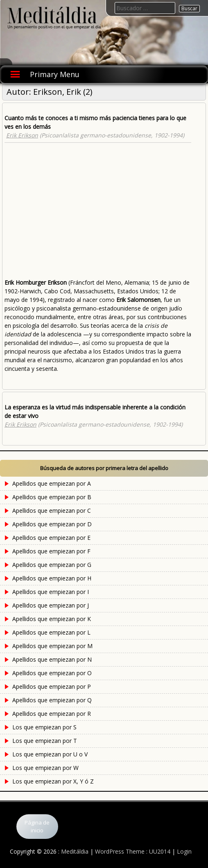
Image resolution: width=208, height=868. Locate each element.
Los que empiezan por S (44, 727)
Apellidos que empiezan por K (52, 619)
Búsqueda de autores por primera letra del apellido (104, 468)
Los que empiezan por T (45, 741)
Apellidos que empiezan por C (52, 511)
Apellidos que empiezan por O (52, 673)
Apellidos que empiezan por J (51, 605)
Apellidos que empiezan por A (52, 483)
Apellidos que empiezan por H (52, 578)
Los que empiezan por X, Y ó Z (53, 781)
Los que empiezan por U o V (50, 754)
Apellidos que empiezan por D (52, 524)
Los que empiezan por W (45, 768)
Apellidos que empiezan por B (52, 497)
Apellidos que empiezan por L (51, 632)
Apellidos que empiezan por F (51, 551)
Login (184, 851)
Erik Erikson (22, 135)
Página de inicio (37, 827)
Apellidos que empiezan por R (52, 714)
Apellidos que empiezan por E (51, 538)
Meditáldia (75, 851)
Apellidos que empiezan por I (51, 592)
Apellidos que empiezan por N (52, 659)
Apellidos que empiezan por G (52, 565)
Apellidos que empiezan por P (52, 686)
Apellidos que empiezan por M (52, 646)
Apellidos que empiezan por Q (52, 700)
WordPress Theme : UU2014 (133, 851)
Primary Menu (55, 74)
